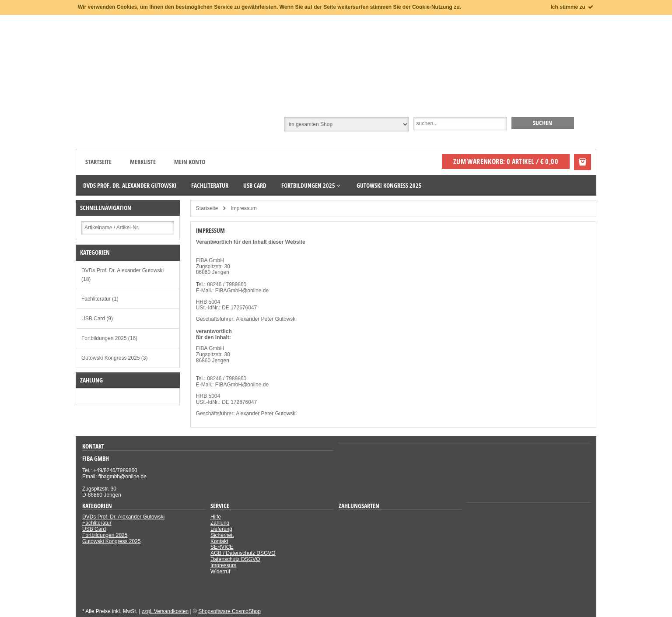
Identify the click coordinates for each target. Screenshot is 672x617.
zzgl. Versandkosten (165, 611)
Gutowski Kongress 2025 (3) (114, 358)
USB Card (94, 529)
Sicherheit (222, 535)
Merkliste (143, 162)
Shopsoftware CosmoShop (229, 611)
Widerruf (220, 571)
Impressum (223, 565)
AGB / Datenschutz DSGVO (243, 553)
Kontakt (219, 541)
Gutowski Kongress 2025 (111, 541)
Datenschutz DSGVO (235, 559)
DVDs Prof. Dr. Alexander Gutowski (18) (122, 275)
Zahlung (220, 523)
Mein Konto (190, 162)
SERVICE (222, 547)
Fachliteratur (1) (100, 299)
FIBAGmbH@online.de (242, 291)
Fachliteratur (97, 523)
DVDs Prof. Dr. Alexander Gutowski (123, 517)
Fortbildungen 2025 (105, 535)
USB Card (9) (97, 319)
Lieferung (221, 529)
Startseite (98, 162)
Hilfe (216, 517)
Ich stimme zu (572, 7)
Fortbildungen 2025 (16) (109, 338)
